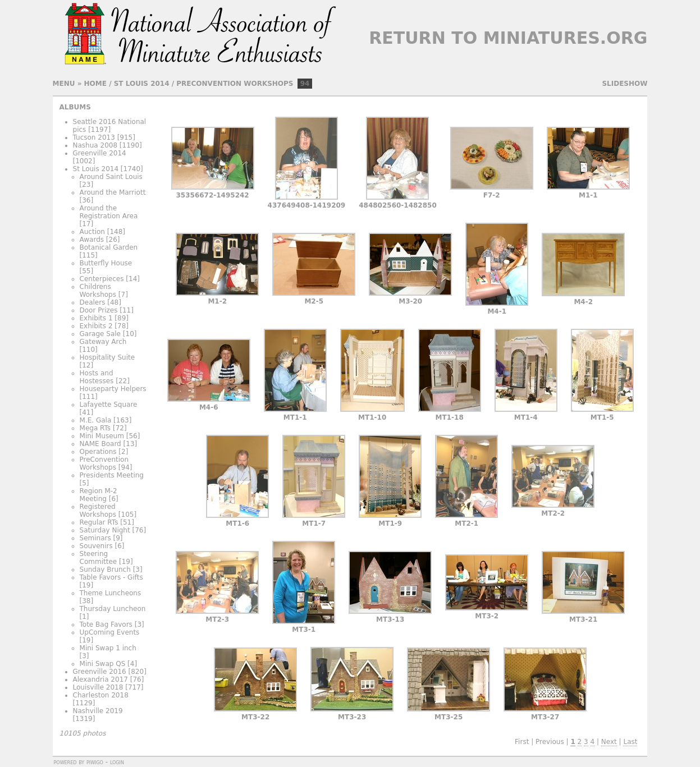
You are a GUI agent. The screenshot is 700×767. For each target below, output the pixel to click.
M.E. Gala (96, 420)
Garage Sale (100, 334)
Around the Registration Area (109, 212)
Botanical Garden (109, 247)
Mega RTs (95, 428)
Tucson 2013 (94, 137)
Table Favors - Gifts (111, 577)
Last (630, 742)
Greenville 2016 (100, 672)
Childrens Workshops (98, 291)
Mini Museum (102, 436)
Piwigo (95, 762)
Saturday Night (105, 530)
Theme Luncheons (111, 593)
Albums (75, 107)
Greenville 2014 (100, 153)
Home (95, 84)
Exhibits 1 (96, 318)
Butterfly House (106, 263)
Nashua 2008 (95, 145)
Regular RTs (99, 522)
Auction (92, 232)
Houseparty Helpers (113, 389)
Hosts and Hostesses (97, 377)
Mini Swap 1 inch (108, 648)
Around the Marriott (113, 192)
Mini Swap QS (103, 664)
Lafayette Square (109, 405)
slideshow (624, 84)
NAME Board (100, 444)
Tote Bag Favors (106, 624)
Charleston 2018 (101, 695)
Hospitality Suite (107, 357)
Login (117, 762)
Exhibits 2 (96, 326)
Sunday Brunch (105, 569)
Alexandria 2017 (100, 679)
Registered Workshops (98, 511)
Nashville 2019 (98, 711)
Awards (92, 240)
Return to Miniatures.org (508, 38)
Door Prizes (99, 310)
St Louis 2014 (142, 84)
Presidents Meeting (112, 475)
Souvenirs (96, 546)
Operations (98, 452)
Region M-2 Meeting (99, 495)
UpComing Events (110, 632)
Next (609, 742)
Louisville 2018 (98, 687)
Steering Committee (99, 558)
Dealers (93, 302)
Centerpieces (102, 279)
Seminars (95, 538)
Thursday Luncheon (113, 609)
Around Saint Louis (111, 177)
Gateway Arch (103, 342)
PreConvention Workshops (235, 84)
